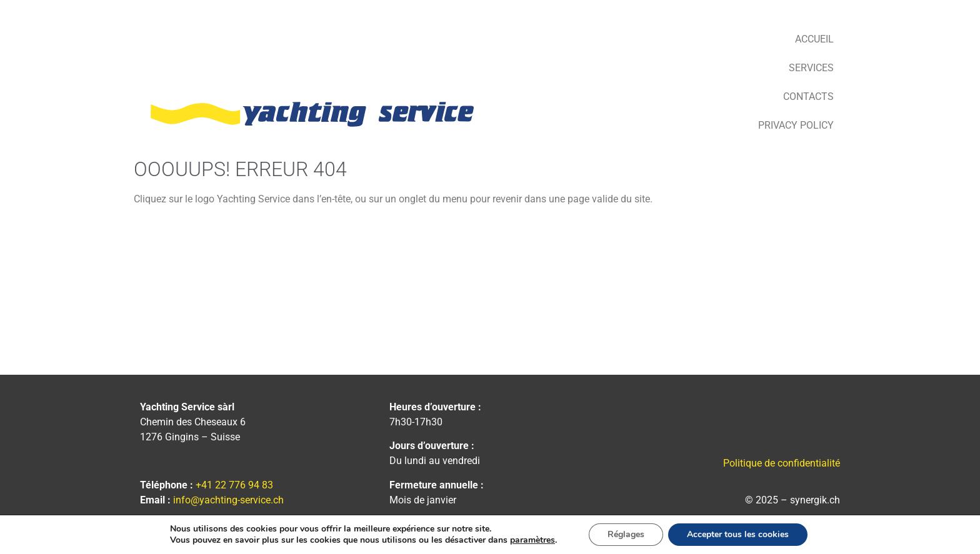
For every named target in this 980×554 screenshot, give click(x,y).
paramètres (532, 540)
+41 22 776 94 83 (234, 485)
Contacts (808, 96)
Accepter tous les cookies (738, 534)
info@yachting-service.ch (228, 500)
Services (811, 68)
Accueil (814, 39)
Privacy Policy (796, 125)
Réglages (626, 534)
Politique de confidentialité (782, 463)
